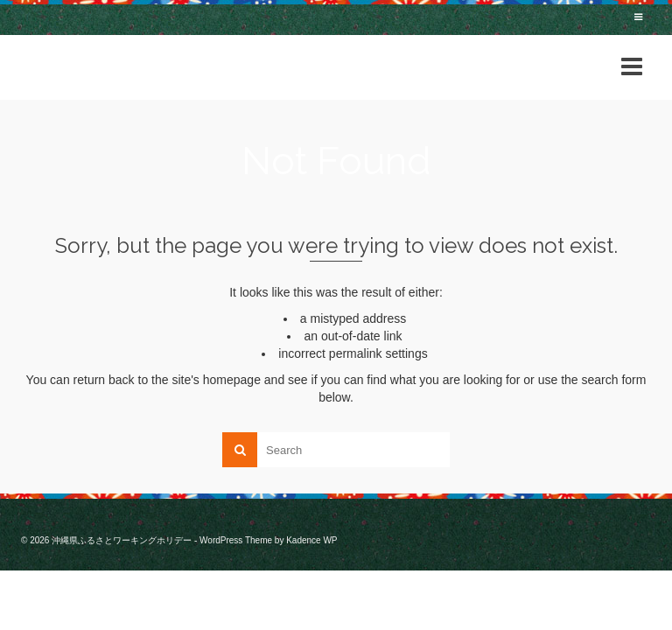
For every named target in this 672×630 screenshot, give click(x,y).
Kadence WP (311, 540)
